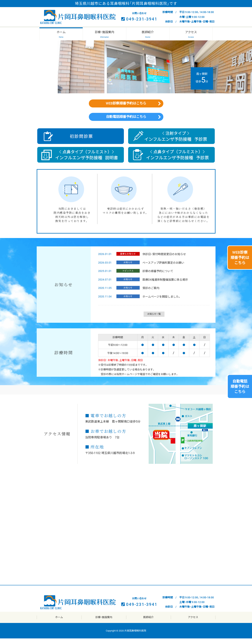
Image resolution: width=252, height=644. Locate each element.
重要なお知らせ (128, 259)
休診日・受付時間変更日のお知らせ (163, 260)
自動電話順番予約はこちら (126, 121)
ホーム (59, 623)
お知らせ (128, 268)
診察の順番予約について (157, 277)
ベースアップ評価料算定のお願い (162, 268)
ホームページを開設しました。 (161, 302)
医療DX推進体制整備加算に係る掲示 (164, 285)
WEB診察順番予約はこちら (126, 105)
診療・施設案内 (104, 623)
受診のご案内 (150, 294)
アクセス (193, 623)
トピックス (128, 276)
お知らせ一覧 (154, 320)
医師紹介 (148, 623)
